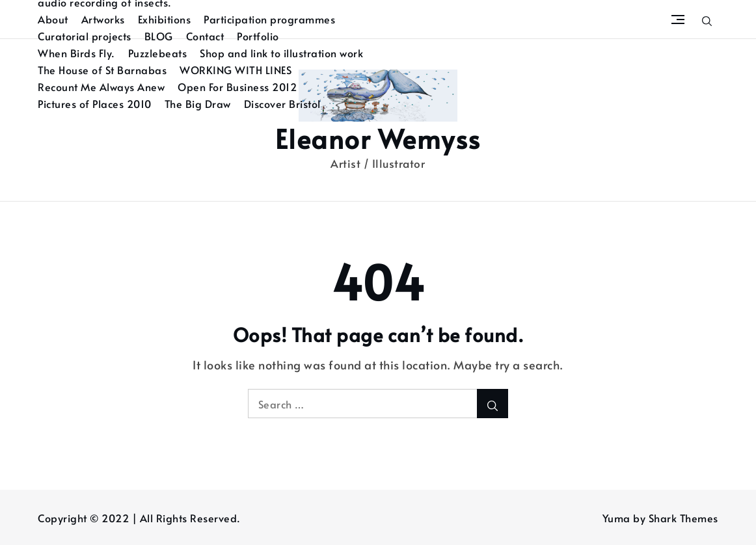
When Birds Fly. (76, 53)
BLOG (159, 36)
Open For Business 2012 (237, 86)
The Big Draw (198, 103)
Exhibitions (165, 19)
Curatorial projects (85, 36)
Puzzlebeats (158, 53)
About (53, 19)
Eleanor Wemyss (378, 138)
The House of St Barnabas (102, 70)
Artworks (103, 19)
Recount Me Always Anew (101, 86)
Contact (205, 36)
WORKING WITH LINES (236, 70)
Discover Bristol (282, 103)
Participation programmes (269, 19)
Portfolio (258, 36)
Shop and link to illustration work (281, 53)
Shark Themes (683, 518)
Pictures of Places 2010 (95, 103)
